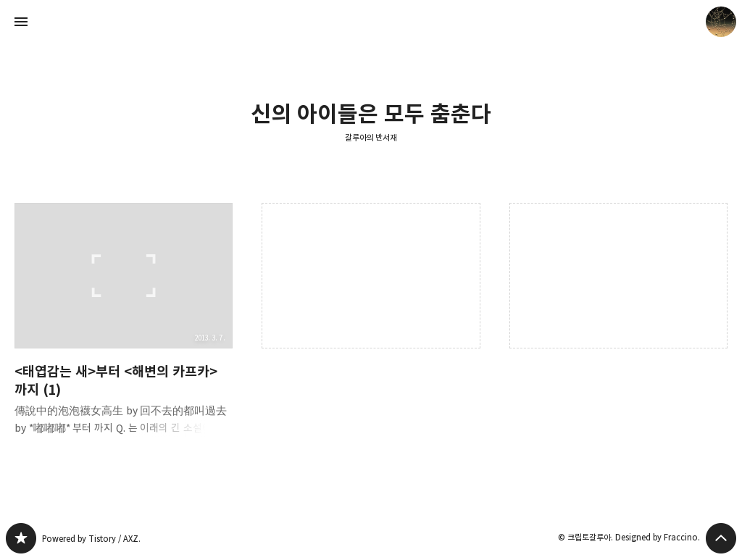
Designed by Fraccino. (658, 537)
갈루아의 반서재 (371, 137)
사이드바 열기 (21, 22)
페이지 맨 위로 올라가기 (721, 538)
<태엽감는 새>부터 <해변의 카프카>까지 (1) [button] (124, 331)
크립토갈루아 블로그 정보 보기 (721, 22)
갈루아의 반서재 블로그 (21, 538)
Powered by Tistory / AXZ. (91, 539)
